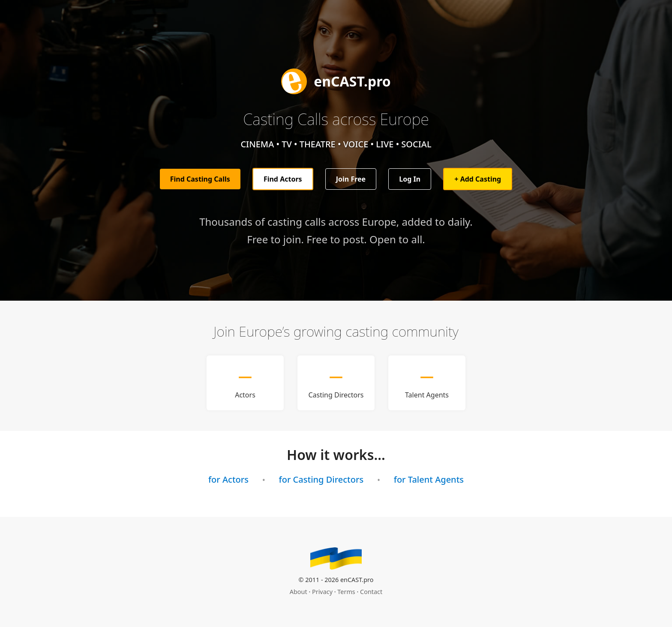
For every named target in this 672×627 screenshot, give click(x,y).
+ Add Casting (478, 179)
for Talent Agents (429, 479)
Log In (410, 179)
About (298, 592)
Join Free (351, 179)
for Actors (228, 479)
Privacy (322, 592)
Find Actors (283, 179)
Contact (371, 592)
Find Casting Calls (200, 179)
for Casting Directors (321, 479)
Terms (346, 592)
